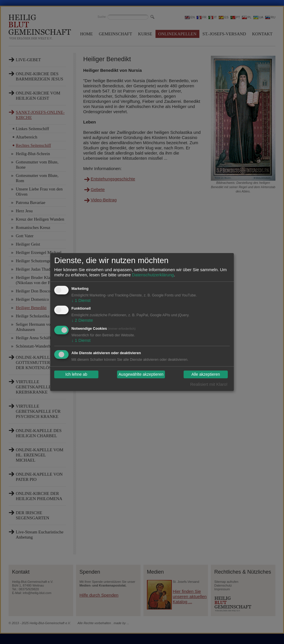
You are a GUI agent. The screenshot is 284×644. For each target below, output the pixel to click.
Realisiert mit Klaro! (209, 384)
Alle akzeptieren (206, 375)
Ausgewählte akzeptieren (141, 375)
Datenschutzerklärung (153, 275)
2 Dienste (82, 320)
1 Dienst (81, 300)
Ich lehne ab (76, 375)
